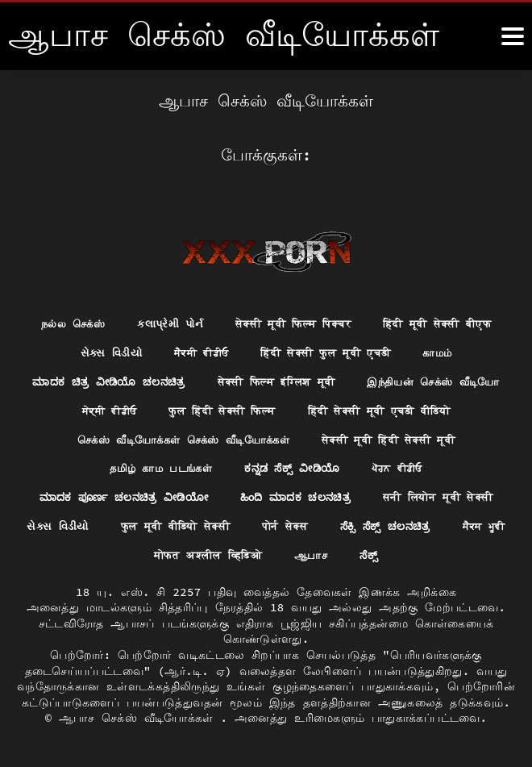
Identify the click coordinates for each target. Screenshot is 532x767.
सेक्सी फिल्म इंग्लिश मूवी (362, 377)
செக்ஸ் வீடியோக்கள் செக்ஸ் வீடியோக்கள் (361, 436)
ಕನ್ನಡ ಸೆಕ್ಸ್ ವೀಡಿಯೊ (426, 465)
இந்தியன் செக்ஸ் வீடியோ (146, 406)
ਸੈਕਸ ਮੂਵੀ (195, 555)
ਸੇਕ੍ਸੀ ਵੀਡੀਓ (279, 406)
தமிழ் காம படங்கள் (288, 465)
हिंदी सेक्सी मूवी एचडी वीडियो (134, 436)
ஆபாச (418, 555)
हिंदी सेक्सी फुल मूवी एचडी (328, 347)
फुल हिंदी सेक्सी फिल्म (399, 406)
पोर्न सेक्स (467, 525)
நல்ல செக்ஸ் (60, 317)
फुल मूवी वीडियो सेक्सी (350, 525)
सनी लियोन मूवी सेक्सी (101, 525)
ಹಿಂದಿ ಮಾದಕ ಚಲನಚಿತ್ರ (416, 495)
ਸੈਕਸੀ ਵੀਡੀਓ (196, 347)
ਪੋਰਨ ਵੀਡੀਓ (85, 495)
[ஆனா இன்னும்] (513, 36)
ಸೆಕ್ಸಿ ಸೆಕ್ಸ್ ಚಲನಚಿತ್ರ (92, 555)
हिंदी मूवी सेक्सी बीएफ (448, 317)
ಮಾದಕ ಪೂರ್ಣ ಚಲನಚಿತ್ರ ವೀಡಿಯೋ (235, 495)
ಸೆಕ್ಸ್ (478, 555)
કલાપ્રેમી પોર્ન (163, 317)
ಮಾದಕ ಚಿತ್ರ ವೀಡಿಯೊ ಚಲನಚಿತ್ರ (186, 377)
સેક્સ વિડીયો (102, 347)
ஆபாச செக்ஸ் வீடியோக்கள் (139, 718)
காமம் (447, 347)
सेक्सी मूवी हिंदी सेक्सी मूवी (128, 465)
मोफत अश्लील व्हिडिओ (309, 555)
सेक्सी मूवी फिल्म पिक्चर (293, 317)
